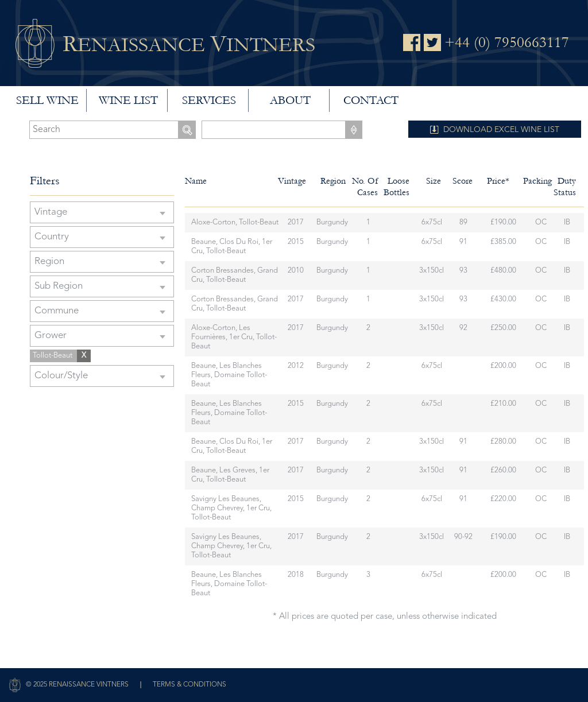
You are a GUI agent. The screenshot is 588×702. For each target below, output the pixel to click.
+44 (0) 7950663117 (507, 42)
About (290, 100)
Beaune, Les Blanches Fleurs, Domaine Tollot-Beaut (229, 375)
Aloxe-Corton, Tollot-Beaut (235, 222)
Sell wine (47, 100)
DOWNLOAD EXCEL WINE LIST (501, 130)
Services (209, 100)
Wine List (128, 100)
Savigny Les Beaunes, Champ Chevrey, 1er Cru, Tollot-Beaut (231, 508)
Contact (371, 100)
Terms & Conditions (189, 685)
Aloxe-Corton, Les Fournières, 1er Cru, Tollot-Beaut (234, 337)
